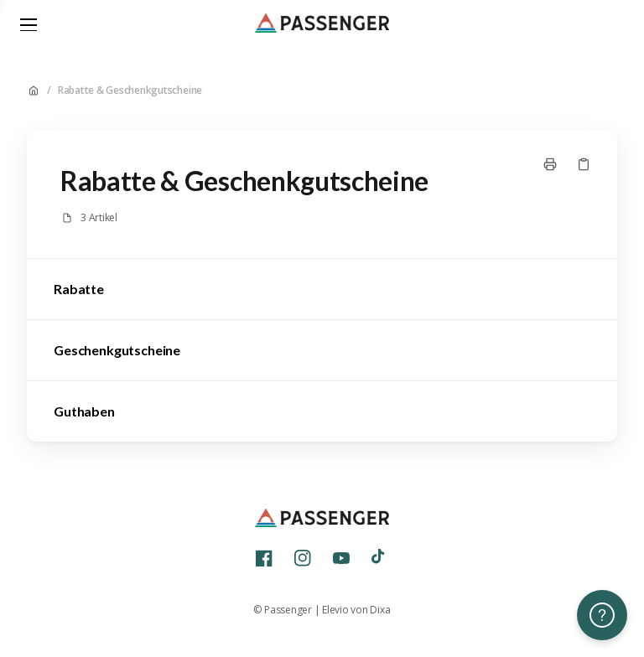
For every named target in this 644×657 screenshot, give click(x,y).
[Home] (322, 25)
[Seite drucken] (550, 164)
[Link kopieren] (584, 164)
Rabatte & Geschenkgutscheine (130, 91)
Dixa (380, 610)
